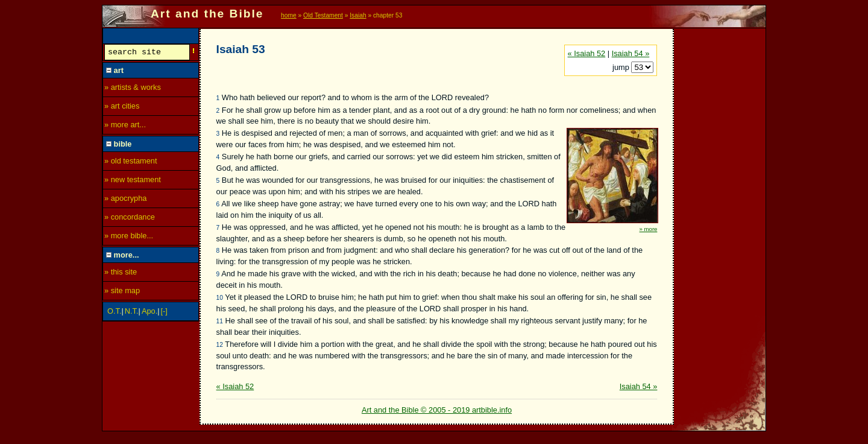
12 (220, 345)
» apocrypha (125, 200)
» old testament (131, 163)
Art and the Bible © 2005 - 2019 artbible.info (437, 410)
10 (220, 298)
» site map (122, 292)
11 (220, 321)
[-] (164, 313)
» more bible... (129, 237)
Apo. (149, 313)
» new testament (133, 181)
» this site (121, 274)
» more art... (125, 126)
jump (622, 67)
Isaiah (358, 15)
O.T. (114, 313)
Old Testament (323, 15)
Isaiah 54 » (631, 53)
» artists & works (133, 89)
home (289, 15)
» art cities (122, 108)
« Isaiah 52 (587, 53)
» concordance (130, 219)
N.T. (132, 313)
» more (649, 229)
